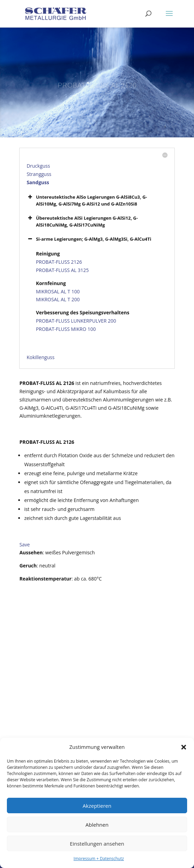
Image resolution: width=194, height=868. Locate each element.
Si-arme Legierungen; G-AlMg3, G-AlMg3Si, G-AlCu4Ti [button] (89, 239)
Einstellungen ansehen (97, 844)
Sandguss (38, 182)
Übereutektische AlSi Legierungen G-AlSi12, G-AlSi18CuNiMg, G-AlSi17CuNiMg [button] (82, 221)
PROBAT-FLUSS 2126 (59, 262)
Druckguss (38, 166)
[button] (184, 747)
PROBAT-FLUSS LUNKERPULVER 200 (76, 321)
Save (24, 545)
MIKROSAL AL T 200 (58, 299)
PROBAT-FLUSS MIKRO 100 (66, 329)
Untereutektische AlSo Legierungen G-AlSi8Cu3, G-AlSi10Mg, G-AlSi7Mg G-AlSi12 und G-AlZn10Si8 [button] (87, 200)
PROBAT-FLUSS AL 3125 (62, 270)
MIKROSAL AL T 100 (58, 291)
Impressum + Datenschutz (99, 859)
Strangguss (39, 174)
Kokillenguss (40, 357)
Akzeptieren (97, 806)
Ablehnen (97, 825)
